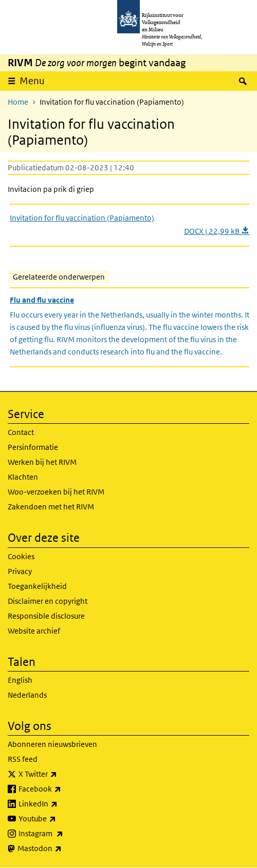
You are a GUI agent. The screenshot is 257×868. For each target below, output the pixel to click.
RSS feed (23, 759)
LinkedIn (61, 804)
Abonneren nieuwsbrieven (52, 744)
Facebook (62, 789)
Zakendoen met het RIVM (51, 507)
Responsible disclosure (46, 616)
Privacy (20, 571)
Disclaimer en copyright (48, 601)
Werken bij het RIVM (42, 462)
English (20, 680)
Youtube (60, 819)
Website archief (34, 631)
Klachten (23, 477)
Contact (21, 432)
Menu (32, 81)
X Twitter (60, 774)
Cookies (21, 556)
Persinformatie (33, 447)
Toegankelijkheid (37, 586)
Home (18, 102)
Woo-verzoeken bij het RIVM (56, 492)
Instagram (63, 834)
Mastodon (62, 849)
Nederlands (27, 695)
